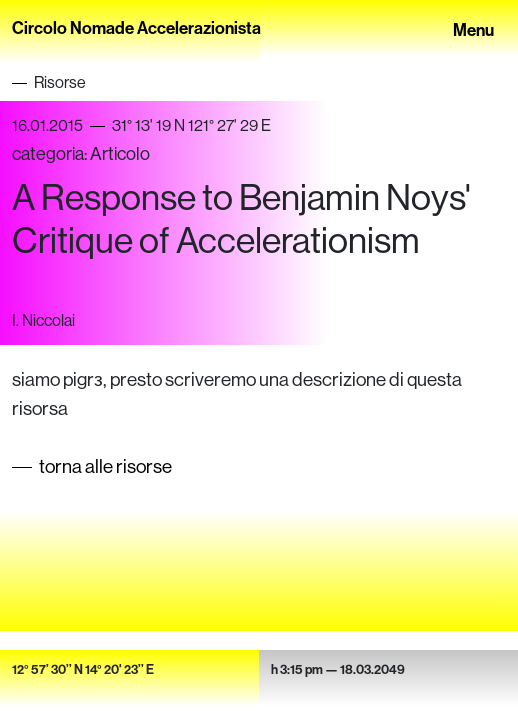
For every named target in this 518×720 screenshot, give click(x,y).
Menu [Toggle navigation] (473, 28)
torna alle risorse (105, 466)
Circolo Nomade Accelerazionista (136, 27)
